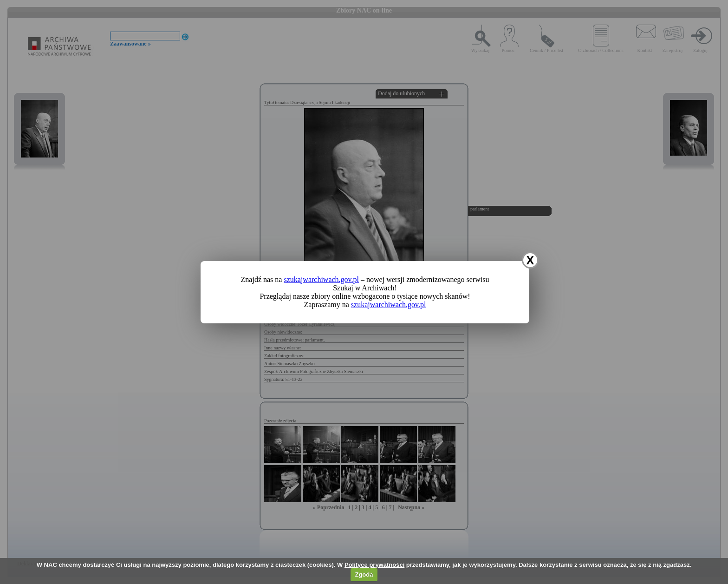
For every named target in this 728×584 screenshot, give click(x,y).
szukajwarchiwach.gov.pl (321, 279)
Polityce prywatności (374, 565)
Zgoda (364, 574)
